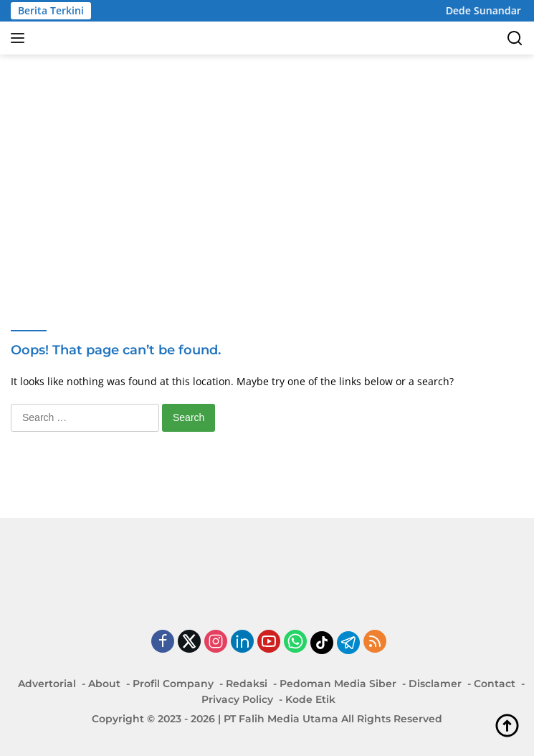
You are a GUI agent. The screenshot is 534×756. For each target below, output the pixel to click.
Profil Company (173, 684)
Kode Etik (310, 699)
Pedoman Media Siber (338, 684)
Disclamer (435, 684)
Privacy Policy (237, 699)
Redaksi (247, 684)
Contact (495, 684)
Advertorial (47, 684)
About (104, 684)
